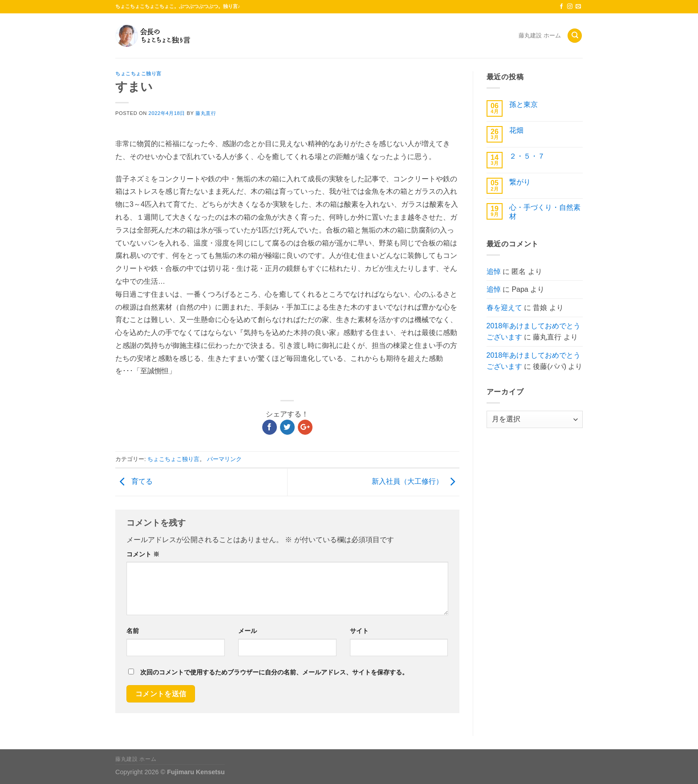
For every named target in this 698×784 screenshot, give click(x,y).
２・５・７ (527, 156)
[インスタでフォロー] (570, 7)
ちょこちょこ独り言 (138, 73)
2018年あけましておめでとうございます (534, 332)
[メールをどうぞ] (578, 7)
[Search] (575, 36)
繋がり (520, 182)
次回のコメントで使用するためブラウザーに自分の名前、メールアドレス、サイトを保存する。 (274, 672)
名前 (133, 631)
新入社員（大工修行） (415, 481)
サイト (359, 631)
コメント (143, 554)
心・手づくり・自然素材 (545, 212)
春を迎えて (504, 308)
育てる (134, 481)
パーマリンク (224, 459)
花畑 (516, 130)
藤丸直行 (206, 113)
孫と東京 (523, 104)
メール (248, 631)
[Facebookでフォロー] (561, 7)
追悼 (494, 272)
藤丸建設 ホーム (540, 35)
